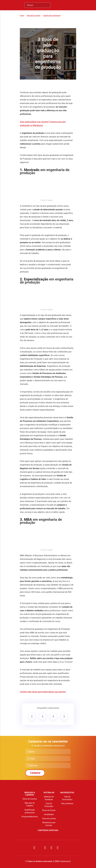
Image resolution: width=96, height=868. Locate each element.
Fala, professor (67, 804)
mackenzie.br (65, 861)
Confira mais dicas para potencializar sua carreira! (43, 692)
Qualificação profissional (52, 16)
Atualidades (49, 814)
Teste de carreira (49, 819)
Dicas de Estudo (49, 810)
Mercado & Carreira (34, 16)
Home (22, 16)
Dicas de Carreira (30, 799)
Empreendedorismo (30, 817)
